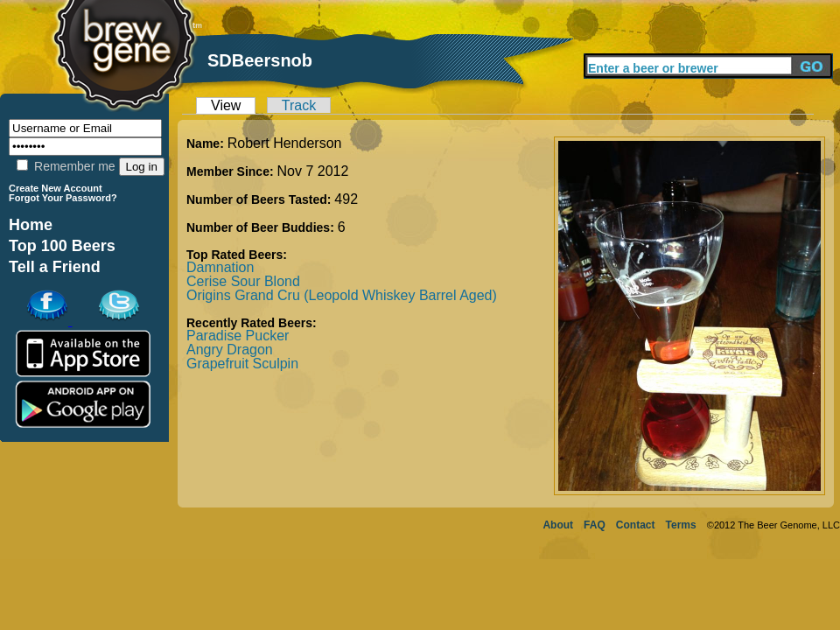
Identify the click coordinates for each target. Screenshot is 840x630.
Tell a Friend (55, 267)
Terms (681, 525)
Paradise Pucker (238, 336)
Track (299, 105)
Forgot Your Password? (63, 198)
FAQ (595, 525)
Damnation (220, 267)
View (226, 105)
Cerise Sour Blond (243, 281)
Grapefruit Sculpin (242, 364)
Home (31, 225)
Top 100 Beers (62, 246)
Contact (636, 525)
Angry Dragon (230, 350)
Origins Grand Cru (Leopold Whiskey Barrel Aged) (342, 295)
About (558, 525)
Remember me (66, 166)
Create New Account (56, 188)
